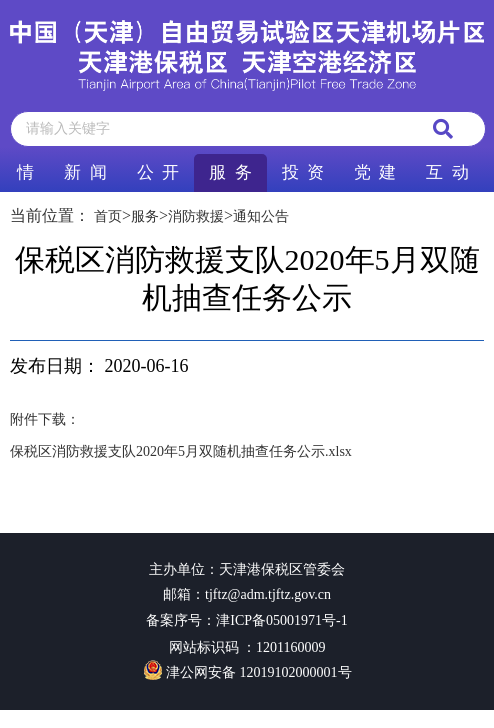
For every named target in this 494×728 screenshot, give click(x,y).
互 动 (447, 172)
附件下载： (45, 419)
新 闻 (85, 172)
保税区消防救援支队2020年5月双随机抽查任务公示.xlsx (181, 451)
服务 (145, 216)
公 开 (158, 172)
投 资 (303, 172)
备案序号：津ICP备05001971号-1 (246, 620)
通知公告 (261, 216)
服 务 (230, 172)
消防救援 (196, 216)
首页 (108, 216)
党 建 (375, 172)
